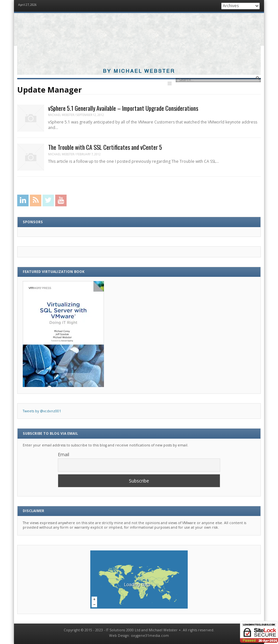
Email (63, 454)
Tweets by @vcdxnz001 (42, 411)
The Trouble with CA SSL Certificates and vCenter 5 (105, 147)
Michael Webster (61, 115)
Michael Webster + (165, 630)
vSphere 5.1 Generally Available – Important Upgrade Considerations (123, 108)
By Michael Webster (139, 71)
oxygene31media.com (150, 636)
